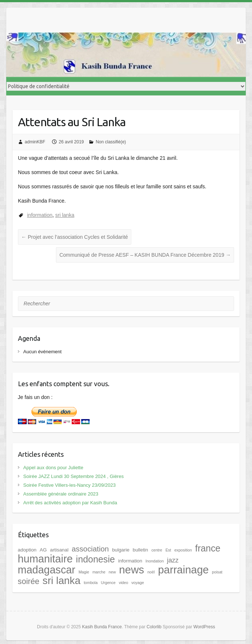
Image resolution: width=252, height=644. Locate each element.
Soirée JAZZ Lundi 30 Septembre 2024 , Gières (74, 476)
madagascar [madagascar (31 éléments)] (47, 570)
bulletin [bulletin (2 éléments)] (140, 550)
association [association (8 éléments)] (90, 549)
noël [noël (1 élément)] (151, 572)
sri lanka (65, 215)
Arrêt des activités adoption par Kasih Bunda (70, 503)
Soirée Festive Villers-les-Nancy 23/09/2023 (70, 485)
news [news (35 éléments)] (132, 570)
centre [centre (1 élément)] (157, 550)
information (40, 215)
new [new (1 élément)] (112, 572)
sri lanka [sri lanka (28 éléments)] (61, 581)
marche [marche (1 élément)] (99, 572)
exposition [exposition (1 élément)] (183, 550)
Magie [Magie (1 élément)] (84, 572)
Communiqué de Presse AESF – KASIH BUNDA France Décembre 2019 (145, 255)
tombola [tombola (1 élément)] (91, 583)
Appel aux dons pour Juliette (53, 468)
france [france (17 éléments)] (208, 548)
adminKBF (35, 142)
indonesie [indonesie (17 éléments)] (96, 559)
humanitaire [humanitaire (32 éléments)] (45, 559)
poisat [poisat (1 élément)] (217, 572)
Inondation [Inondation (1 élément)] (155, 561)
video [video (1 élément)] (123, 583)
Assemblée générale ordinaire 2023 (61, 494)
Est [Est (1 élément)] (168, 550)
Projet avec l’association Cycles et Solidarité (75, 237)
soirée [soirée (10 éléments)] (29, 581)
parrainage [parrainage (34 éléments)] (183, 570)
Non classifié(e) (111, 142)
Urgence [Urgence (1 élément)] (108, 583)
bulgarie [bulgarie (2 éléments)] (121, 550)
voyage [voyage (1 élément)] (138, 583)
